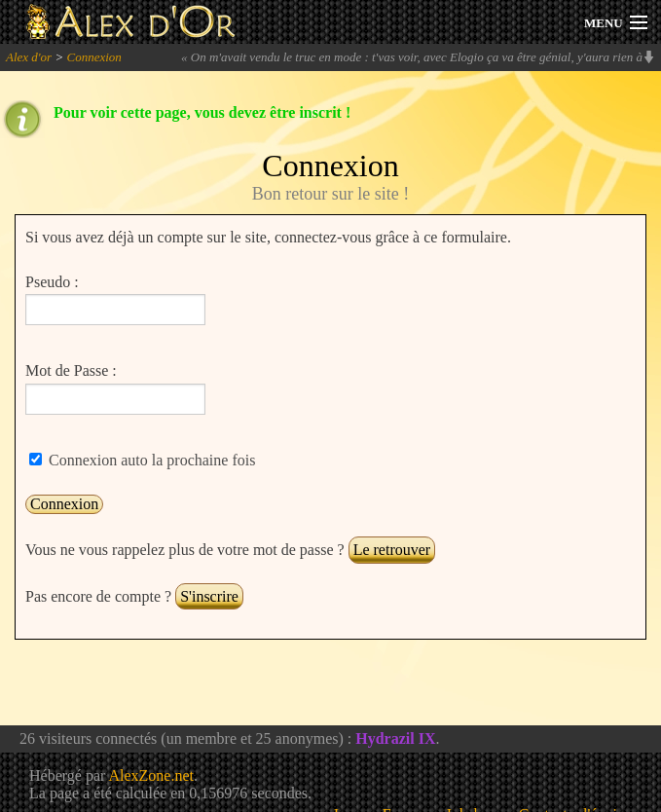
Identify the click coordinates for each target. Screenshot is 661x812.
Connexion (93, 57)
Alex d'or (29, 57)
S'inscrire (209, 596)
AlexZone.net (151, 775)
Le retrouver (392, 550)
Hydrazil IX (395, 738)
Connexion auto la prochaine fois (150, 460)
